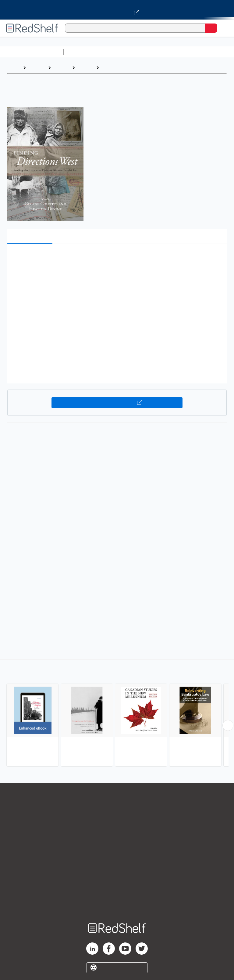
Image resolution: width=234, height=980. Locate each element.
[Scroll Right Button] (228, 725)
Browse (37, 68)
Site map (117, 904)
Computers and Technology (174, 52)
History (61, 68)
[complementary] (117, 714)
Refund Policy (117, 877)
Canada (110, 68)
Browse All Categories (32, 52)
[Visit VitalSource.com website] (117, 10)
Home (14, 68)
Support (117, 836)
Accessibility (117, 890)
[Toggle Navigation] (223, 28)
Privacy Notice (117, 850)
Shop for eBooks (117, 823)
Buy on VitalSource (117, 403)
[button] (116, 258)
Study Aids (82, 52)
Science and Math (119, 52)
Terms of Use (117, 863)
